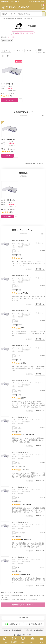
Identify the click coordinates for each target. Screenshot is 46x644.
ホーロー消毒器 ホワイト (20, 241)
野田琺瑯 (19, 19)
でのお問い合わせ (12, 624)
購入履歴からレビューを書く (23, 605)
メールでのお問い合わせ (34, 624)
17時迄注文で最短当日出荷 (34, 630)
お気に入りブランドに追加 (23, 33)
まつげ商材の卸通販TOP (7, 19)
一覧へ (42, 116)
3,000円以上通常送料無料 (12, 630)
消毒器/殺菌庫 (26, 245)
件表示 (30, 51)
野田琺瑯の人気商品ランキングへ (35, 164)
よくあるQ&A (23, 618)
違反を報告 (30, 269)
